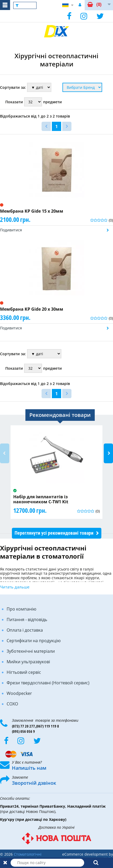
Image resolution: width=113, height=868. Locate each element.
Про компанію (21, 609)
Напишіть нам (29, 768)
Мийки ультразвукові (28, 662)
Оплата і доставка (25, 630)
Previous (5, 453)
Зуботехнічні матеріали (31, 651)
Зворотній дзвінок (34, 783)
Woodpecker (19, 693)
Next (108, 453)
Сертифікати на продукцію (34, 641)
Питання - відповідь (27, 620)
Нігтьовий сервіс (24, 672)
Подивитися (11, 230)
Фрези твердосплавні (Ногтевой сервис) (48, 683)
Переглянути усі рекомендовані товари (54, 533)
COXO (12, 704)
